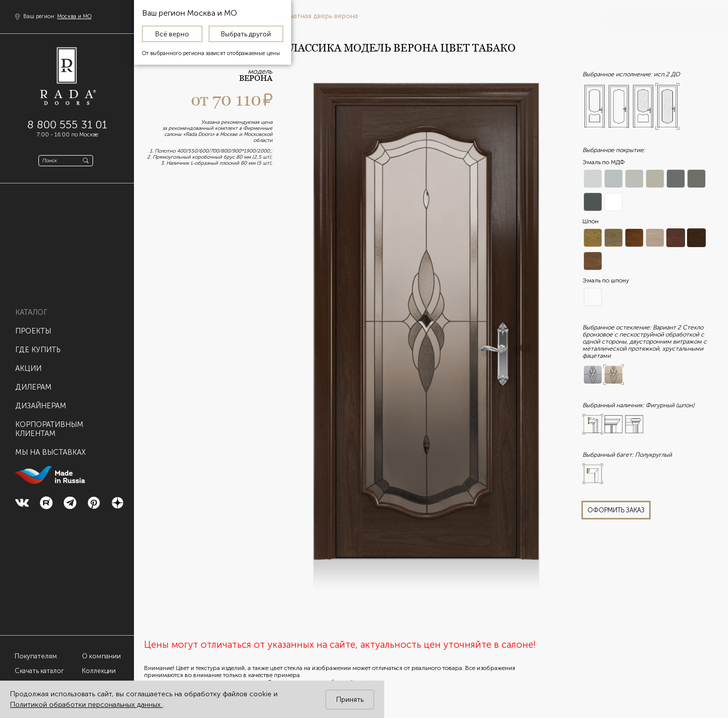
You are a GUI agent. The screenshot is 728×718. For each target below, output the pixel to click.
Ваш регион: (57, 16)
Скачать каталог (39, 671)
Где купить (38, 344)
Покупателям (36, 656)
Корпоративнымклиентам (49, 423)
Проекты (33, 325)
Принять (350, 700)
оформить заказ (616, 510)
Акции (28, 363)
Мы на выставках (50, 447)
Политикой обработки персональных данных (86, 705)
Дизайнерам (41, 400)
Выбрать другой (246, 34)
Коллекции (99, 671)
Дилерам (33, 381)
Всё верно (172, 34)
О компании (101, 656)
